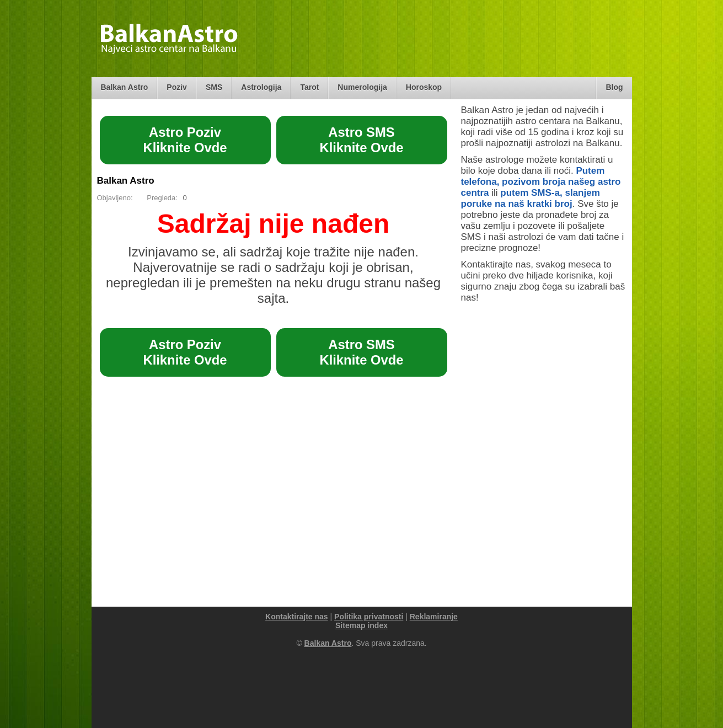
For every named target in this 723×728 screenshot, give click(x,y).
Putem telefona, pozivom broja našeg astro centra (541, 182)
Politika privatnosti (369, 617)
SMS (214, 87)
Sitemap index (361, 625)
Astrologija (261, 87)
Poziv (177, 87)
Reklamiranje (434, 617)
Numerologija (362, 87)
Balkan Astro (125, 87)
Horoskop (424, 87)
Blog (614, 87)
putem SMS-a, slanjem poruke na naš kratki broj (531, 198)
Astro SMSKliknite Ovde (361, 140)
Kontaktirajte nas (297, 617)
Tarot (309, 87)
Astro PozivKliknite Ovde (185, 140)
